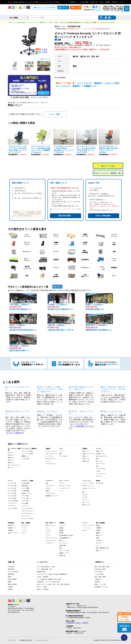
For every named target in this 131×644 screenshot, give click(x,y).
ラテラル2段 (25, 495)
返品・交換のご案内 (100, 576)
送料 (101, 2)
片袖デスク (11, 455)
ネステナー (99, 543)
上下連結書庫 (25, 490)
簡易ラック (99, 535)
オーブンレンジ (64, 543)
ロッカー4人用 (12, 490)
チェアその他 (25, 458)
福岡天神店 (11, 569)
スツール (48, 461)
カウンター (99, 476)
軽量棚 (98, 525)
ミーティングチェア (51, 451)
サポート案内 (98, 571)
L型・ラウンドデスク (14, 465)
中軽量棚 (98, 527)
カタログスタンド (51, 493)
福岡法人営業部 (12, 584)
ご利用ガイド (73, 2)
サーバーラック (26, 516)
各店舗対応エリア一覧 (101, 586)
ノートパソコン (87, 527)
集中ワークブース (51, 525)
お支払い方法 (94, 2)
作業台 (98, 538)
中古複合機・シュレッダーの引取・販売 (48, 581)
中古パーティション (88, 485)
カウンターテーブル (65, 485)
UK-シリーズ (86, 502)
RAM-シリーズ (86, 504)
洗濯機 (61, 527)
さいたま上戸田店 (13, 571)
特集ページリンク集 (100, 584)
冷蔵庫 (61, 533)
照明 (61, 548)
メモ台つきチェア (51, 463)
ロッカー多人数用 (13, 500)
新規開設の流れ (41, 571)
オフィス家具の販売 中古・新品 (46, 566)
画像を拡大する (45, 59)
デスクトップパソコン (89, 525)
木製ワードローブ (13, 533)
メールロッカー (12, 503)
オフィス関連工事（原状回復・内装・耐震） (49, 579)
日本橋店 (10, 586)
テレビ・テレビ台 (64, 550)
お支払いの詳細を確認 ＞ (104, 215)
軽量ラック (99, 550)
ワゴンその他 (63, 456)
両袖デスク (11, 457)
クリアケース (25, 505)
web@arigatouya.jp (14, 612)
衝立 (84, 492)
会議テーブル (100, 451)
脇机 (61, 453)
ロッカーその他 (12, 508)
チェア (23, 533)
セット (48, 527)
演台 (97, 466)
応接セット (85, 456)
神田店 (10, 576)
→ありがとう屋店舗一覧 (15, 432)
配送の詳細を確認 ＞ (65, 215)
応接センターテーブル (89, 453)
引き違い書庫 (25, 483)
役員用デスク (12, 525)
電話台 (48, 490)
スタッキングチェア (51, 453)
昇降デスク (11, 462)
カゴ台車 (98, 540)
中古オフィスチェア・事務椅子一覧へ (108, 173)
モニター (85, 530)
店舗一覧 (114, 2)
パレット (98, 545)
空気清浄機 (62, 545)
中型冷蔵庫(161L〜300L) (66, 535)
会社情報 (97, 581)
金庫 (47, 483)
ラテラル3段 (25, 498)
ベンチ (61, 490)
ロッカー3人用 (12, 488)
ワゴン (61, 451)
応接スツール (86, 458)
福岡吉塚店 (11, 574)
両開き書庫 (25, 485)
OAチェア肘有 (113, 83)
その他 (98, 471)
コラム (121, 2)
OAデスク (11, 460)
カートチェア (49, 456)
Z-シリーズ (85, 499)
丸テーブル (99, 461)
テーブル (24, 527)
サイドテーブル (100, 463)
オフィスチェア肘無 (27, 453)
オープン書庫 (25, 488)
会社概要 (107, 2)
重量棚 (98, 533)
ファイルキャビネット (28, 513)
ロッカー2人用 (12, 485)
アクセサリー (25, 525)
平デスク (10, 452)
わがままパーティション (89, 489)
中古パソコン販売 (42, 586)
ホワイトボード (50, 485)
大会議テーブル (100, 453)
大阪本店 (10, 589)
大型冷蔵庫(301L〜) (65, 538)
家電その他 (62, 555)
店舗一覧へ (57, 286)
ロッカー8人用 (12, 498)
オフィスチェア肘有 (27, 451)
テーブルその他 (100, 468)
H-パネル (85, 497)
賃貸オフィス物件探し (43, 589)
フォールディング (101, 473)
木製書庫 (10, 530)
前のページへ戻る (108, 166)
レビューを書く (55, 114)
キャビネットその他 (27, 518)
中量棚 (98, 530)
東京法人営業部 (12, 579)
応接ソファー (86, 451)
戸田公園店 (11, 566)
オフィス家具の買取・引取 (44, 569)
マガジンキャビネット (28, 510)
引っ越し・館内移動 (42, 576)
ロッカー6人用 (12, 495)
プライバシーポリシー (42, 640)
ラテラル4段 (25, 500)
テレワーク (62, 525)
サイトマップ (12, 640)
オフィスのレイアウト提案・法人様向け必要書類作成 (52, 574)
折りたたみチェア (51, 458)
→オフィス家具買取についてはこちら (81, 427)
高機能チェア (90, 86)
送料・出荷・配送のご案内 (102, 566)
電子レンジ (62, 540)
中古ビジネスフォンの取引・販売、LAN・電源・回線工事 (53, 584)
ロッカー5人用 (12, 493)
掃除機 (61, 530)
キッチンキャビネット (28, 508)
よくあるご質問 (83, 2)
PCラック (11, 467)
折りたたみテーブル (102, 456)
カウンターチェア (64, 488)
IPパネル (85, 494)
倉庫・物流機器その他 (102, 548)
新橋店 (10, 581)
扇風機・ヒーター (64, 553)
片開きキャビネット (27, 493)
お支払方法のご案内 (100, 569)
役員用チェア (12, 527)
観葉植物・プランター (52, 495)
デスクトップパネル (88, 483)
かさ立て (48, 488)
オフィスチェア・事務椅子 (90, 83)
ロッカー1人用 (12, 483)
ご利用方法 (98, 579)
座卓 (97, 458)
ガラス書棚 (25, 503)
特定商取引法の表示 (26, 640)
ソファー (62, 483)
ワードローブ (12, 505)
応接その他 (85, 461)
